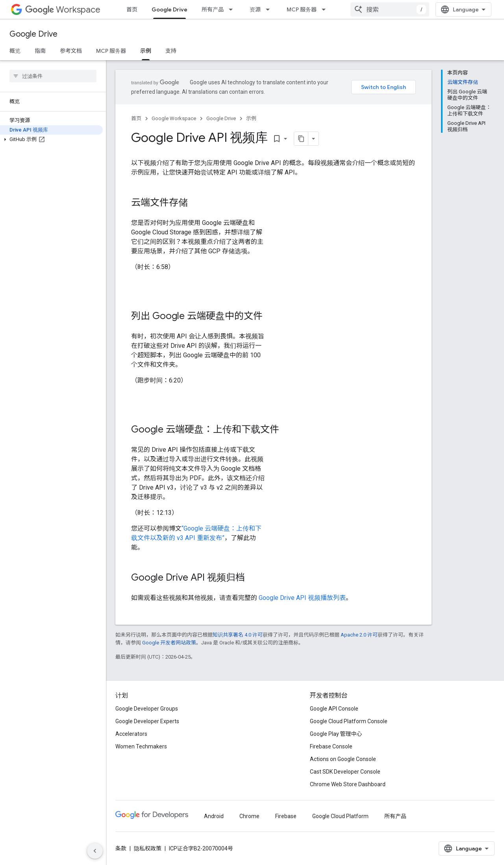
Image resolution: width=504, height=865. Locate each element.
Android (214, 816)
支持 (171, 51)
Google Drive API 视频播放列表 (302, 598)
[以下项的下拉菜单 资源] (270, 9)
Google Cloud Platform (340, 816)
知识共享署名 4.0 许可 (238, 635)
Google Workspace (174, 118)
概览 (15, 51)
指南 (40, 51)
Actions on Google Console (343, 759)
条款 (121, 848)
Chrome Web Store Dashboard (348, 784)
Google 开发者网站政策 (169, 643)
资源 (255, 9)
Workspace (63, 10)
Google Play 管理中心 (336, 734)
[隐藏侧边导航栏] (95, 851)
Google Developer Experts (147, 721)
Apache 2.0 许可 (359, 635)
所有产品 (213, 9)
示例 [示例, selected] (146, 51)
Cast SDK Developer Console (345, 772)
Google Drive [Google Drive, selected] (170, 9)
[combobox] (390, 9)
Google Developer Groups (147, 709)
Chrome (249, 816)
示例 (251, 118)
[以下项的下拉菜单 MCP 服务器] (326, 9)
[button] (51, 139)
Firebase (286, 816)
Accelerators (131, 734)
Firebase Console (331, 746)
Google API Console (334, 709)
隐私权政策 (148, 848)
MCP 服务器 (302, 9)
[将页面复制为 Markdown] (301, 139)
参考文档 (71, 51)
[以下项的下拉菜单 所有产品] (233, 9)
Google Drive (33, 34)
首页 (132, 9)
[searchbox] (53, 76)
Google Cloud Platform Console (349, 721)
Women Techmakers (141, 746)
